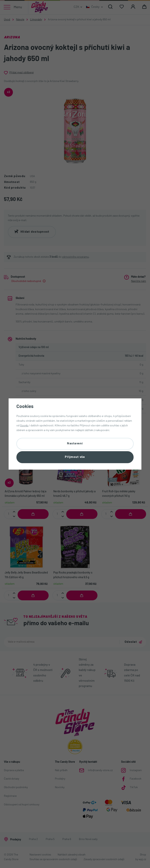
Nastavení (75, 443)
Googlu (24, 425)
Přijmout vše (75, 457)
